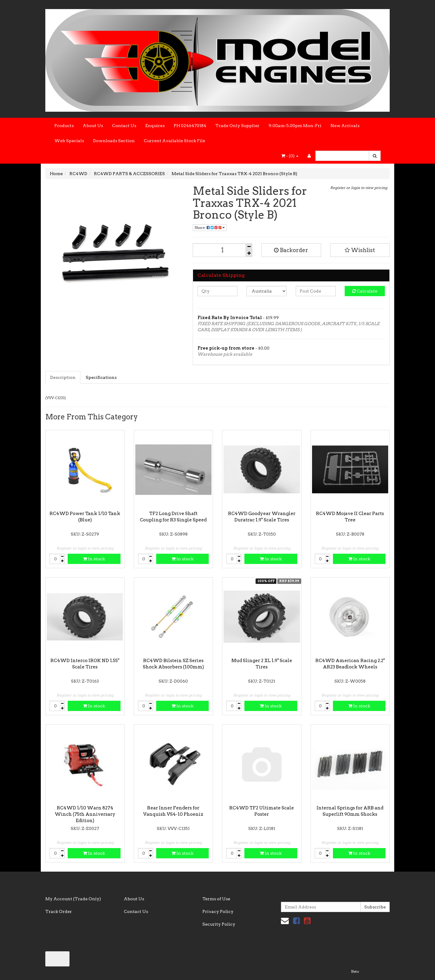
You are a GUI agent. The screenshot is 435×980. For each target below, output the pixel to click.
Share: (210, 227)
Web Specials (69, 141)
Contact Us (124, 126)
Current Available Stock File (174, 141)
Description (63, 377)
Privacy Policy (218, 911)
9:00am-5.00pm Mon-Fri (295, 126)
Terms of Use (216, 899)
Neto (355, 972)
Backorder (291, 250)
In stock (94, 559)
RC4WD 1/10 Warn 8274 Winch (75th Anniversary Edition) (85, 814)
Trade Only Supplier (237, 126)
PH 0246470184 (190, 126)
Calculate (365, 291)
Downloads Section (114, 141)
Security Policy (219, 924)
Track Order (59, 911)
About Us (93, 126)
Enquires (155, 126)
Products (64, 126)
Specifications (101, 377)
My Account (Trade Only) (73, 899)
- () (290, 156)
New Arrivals (345, 126)
